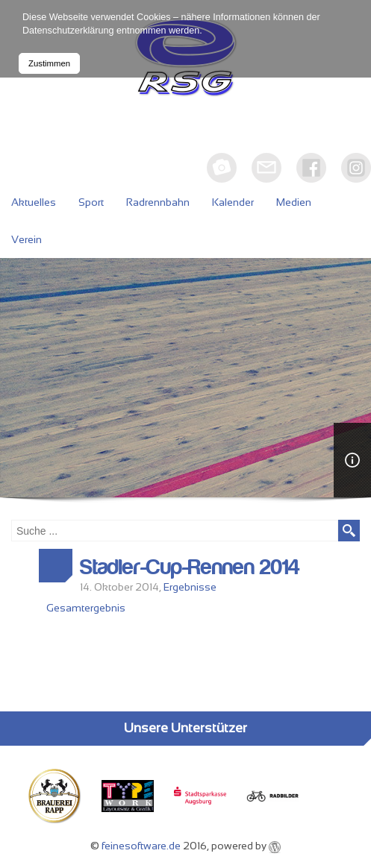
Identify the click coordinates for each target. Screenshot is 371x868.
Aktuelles (34, 202)
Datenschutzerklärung (68, 31)
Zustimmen (49, 63)
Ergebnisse (190, 587)
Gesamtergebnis (86, 608)
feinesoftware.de (141, 846)
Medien (294, 202)
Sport (91, 202)
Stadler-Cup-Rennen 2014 (190, 567)
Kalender (233, 202)
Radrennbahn (158, 202)
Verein (26, 239)
